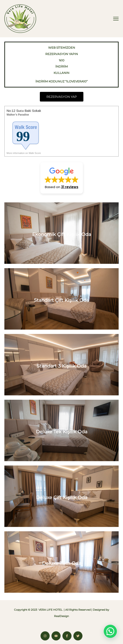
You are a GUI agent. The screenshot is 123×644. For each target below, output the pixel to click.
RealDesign (61, 616)
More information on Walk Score (24, 153)
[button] (62, 178)
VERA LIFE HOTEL (50, 610)
